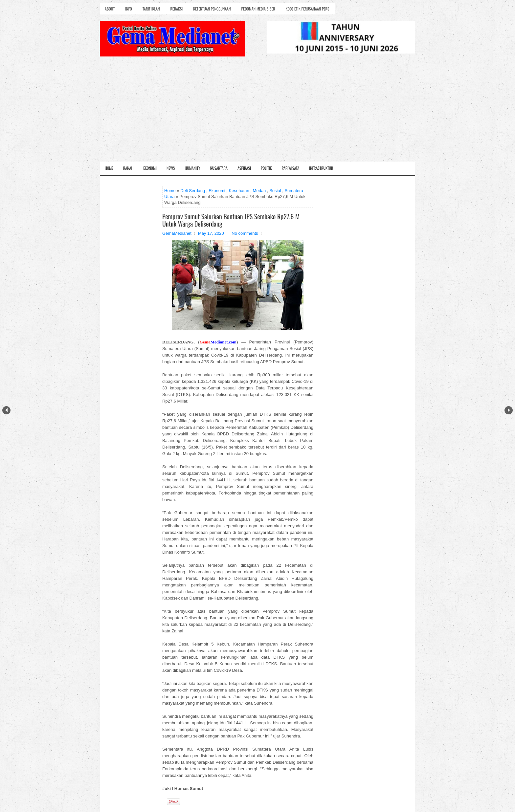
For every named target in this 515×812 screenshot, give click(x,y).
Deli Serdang (193, 191)
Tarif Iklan (151, 9)
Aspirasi (244, 168)
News (171, 168)
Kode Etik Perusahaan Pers (308, 9)
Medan (259, 191)
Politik (266, 168)
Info (128, 9)
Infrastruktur (321, 168)
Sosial (275, 191)
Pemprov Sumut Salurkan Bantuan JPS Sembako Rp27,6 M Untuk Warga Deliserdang (231, 220)
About (110, 9)
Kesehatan (239, 191)
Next (509, 410)
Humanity (193, 168)
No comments (245, 233)
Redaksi (177, 9)
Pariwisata (291, 168)
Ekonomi (150, 168)
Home (109, 168)
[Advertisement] (257, 112)
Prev (6, 410)
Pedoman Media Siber (258, 9)
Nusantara (219, 168)
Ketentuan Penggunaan (212, 9)
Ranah (128, 168)
